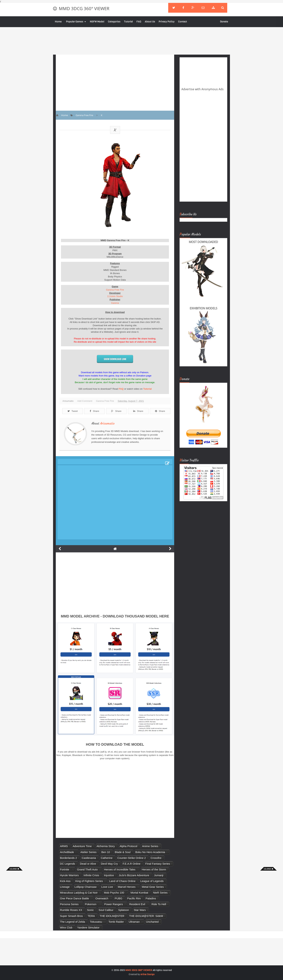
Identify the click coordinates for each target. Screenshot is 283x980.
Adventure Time (82, 846)
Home (58, 22)
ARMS (64, 846)
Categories (114, 22)
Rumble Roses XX (71, 910)
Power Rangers (114, 904)
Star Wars (140, 910)
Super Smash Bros (71, 916)
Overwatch (102, 898)
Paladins (151, 898)
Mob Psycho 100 (114, 893)
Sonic (90, 910)
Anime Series (150, 846)
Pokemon (91, 904)
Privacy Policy (167, 22)
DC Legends (68, 864)
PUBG (118, 898)
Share (94, 411)
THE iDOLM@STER (112, 916)
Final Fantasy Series (158, 864)
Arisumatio (107, 423)
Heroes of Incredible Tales (120, 869)
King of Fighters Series (89, 881)
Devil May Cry (109, 864)
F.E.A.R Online (131, 864)
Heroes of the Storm (154, 869)
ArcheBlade (67, 852)
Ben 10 (106, 852)
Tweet (73, 411)
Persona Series (69, 904)
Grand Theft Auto (87, 869)
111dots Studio (115, 296)
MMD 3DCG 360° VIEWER (84, 8)
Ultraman (134, 922)
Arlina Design (147, 974)
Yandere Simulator (88, 927)
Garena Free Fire (115, 290)
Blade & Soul (123, 852)
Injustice (109, 875)
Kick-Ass (65, 881)
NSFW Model (97, 22)
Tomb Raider (116, 922)
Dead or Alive (88, 864)
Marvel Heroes (127, 887)
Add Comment (85, 401)
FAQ (139, 22)
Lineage (65, 887)
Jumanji (159, 875)
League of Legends (152, 881)
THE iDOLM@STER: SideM (146, 916)
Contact (183, 22)
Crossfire (156, 858)
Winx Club (66, 927)
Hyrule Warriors (69, 875)
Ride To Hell (159, 904)
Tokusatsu (96, 922)
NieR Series (160, 893)
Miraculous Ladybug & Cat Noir (79, 893)
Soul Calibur (106, 910)
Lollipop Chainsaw (86, 887)
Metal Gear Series (153, 887)
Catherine (107, 858)
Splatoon (124, 910)
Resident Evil (137, 904)
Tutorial (128, 22)
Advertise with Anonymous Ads (203, 89)
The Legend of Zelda (72, 922)
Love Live (107, 887)
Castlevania (89, 858)
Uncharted (152, 922)
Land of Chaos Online (122, 881)
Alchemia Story (106, 846)
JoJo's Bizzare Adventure (134, 875)
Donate (224, 22)
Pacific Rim (134, 898)
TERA (91, 916)
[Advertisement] (14, 925)
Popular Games (75, 22)
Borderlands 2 (68, 858)
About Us (150, 22)
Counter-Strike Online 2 (132, 858)
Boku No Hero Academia (150, 852)
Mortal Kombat (139, 893)
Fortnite (65, 869)
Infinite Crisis (91, 875)
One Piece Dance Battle (74, 898)
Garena (115, 303)
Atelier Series (88, 852)
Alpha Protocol (129, 846)
